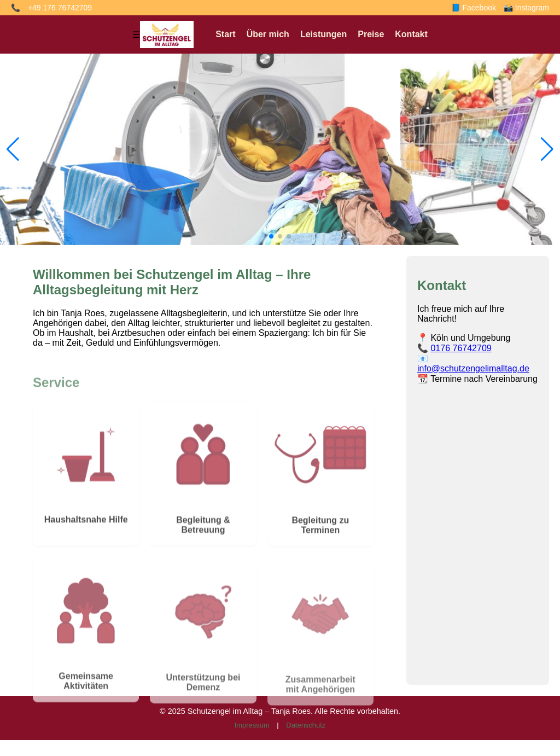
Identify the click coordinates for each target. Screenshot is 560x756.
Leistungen (323, 34)
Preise (371, 34)
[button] (271, 236)
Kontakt (411, 34)
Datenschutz (306, 725)
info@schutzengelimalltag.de (473, 368)
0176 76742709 (461, 348)
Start (225, 34)
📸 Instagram (526, 8)
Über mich (268, 34)
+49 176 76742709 (60, 8)
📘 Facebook (474, 8)
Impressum (252, 725)
